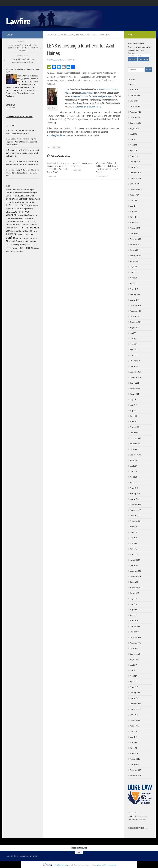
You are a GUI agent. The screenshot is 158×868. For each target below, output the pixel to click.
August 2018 (135, 593)
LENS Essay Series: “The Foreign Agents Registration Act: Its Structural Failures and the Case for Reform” (22, 142)
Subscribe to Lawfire (79, 848)
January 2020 (135, 499)
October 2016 (135, 715)
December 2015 (135, 770)
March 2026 (134, 90)
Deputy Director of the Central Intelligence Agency (93, 96)
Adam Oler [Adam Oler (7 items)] (10, 209)
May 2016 (133, 742)
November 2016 (136, 709)
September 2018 (136, 588)
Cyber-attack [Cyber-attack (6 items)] (20, 218)
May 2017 (133, 676)
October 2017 (135, 648)
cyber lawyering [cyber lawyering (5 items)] (29, 219)
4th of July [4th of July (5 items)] (9, 190)
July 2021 (133, 400)
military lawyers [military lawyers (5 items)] (33, 242)
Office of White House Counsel (88, 107)
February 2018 (135, 626)
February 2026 (135, 95)
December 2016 (135, 704)
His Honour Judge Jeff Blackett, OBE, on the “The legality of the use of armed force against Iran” (22, 173)
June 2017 (134, 671)
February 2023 (135, 294)
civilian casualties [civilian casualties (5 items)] (11, 219)
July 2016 (133, 731)
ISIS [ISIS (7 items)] (31, 231)
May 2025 (133, 145)
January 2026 (135, 101)
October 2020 (135, 449)
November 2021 (136, 377)
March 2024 (134, 223)
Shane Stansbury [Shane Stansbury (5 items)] (10, 251)
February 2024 (135, 228)
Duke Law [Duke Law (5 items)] (28, 225)
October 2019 (135, 516)
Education (52, 35)
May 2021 (133, 411)
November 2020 (136, 444)
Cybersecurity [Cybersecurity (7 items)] (11, 222)
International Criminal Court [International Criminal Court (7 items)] (20, 231)
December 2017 (135, 637)
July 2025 (133, 134)
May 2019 (133, 543)
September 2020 (136, 455)
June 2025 (134, 140)
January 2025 (135, 167)
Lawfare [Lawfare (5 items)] (35, 231)
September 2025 (136, 123)
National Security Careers (88, 35)
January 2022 (135, 366)
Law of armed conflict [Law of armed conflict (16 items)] (20, 236)
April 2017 (134, 682)
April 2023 (134, 283)
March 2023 (134, 289)
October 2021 (135, 383)
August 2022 (135, 328)
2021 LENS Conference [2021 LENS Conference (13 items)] (21, 203)
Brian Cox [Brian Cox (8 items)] (27, 215)
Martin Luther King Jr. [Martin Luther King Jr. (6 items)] (31, 238)
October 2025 (135, 117)
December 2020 (135, 438)
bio (108, 80)
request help (112, 865)
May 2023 (133, 278)
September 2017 (136, 654)
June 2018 (134, 604)
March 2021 (134, 422)
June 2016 (134, 737)
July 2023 (133, 267)
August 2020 (135, 460)
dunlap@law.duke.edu (58, 135)
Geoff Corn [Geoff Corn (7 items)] (13, 228)
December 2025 (135, 106)
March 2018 (134, 621)
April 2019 (134, 549)
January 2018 (135, 632)
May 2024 (133, 211)
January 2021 (135, 433)
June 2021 (134, 405)
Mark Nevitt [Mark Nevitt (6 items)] (20, 238)
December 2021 (135, 372)
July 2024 (133, 200)
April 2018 (134, 615)
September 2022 (136, 322)
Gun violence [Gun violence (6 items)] (22, 228)
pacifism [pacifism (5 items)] (15, 248)
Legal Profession (66, 35)
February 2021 (135, 427)
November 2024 (136, 178)
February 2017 (135, 693)
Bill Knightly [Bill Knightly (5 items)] (20, 215)
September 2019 (136, 521)
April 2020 (134, 483)
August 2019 (135, 527)
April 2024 (134, 217)
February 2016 (135, 759)
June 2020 (134, 471)
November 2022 (136, 311)
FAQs (106, 865)
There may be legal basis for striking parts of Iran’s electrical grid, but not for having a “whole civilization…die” (22, 153)
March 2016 (134, 754)
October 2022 (135, 317)
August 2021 (135, 394)
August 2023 (135, 261)
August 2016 (135, 726)
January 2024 (135, 234)
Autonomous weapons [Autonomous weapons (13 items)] (18, 213)
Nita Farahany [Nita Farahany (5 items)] (33, 245)
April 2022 (134, 350)
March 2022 (134, 355)
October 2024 (135, 184)
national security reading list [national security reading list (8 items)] (17, 245)
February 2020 (135, 494)
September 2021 (136, 388)
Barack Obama (86, 93)
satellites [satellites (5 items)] (36, 248)
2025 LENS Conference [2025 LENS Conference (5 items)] (32, 206)
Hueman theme (34, 856)
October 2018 (135, 582)
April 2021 (134, 416)
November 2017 (136, 643)
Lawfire (18, 22)
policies (99, 865)
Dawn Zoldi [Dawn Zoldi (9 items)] (21, 221)
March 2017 (134, 687)
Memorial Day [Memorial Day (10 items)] (12, 241)
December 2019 (135, 505)
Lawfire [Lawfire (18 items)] (11, 234)
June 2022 (134, 339)
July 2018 (133, 599)
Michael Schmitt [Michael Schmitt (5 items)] (24, 242)
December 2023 (135, 239)
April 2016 (134, 748)
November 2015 (136, 776)
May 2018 (133, 610)
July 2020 (133, 466)
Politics (106, 35)
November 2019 (136, 510)
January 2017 (135, 698)
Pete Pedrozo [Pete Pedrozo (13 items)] (26, 248)
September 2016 (136, 720)
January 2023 (135, 300)
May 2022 (133, 344)
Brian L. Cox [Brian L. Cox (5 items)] (34, 215)
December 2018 (135, 571)
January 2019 (135, 565)
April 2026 (134, 84)
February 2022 (135, 361)
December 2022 (135, 306)
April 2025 (134, 151)
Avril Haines (56, 147)
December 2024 (135, 173)
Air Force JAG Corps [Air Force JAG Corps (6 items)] (20, 209)
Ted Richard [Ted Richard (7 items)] (19, 251)
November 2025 (136, 112)
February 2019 (135, 560)
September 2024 (136, 189)
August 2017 (135, 660)
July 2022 (133, 333)
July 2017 (133, 665)
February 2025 (135, 162)
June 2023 (134, 272)
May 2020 (133, 477)
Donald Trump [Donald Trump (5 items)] (21, 225)
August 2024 (135, 195)
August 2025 (135, 129)
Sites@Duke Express (60, 865)
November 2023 (136, 245)
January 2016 (135, 765)
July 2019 (133, 532)
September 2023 (136, 256)
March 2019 (134, 554)
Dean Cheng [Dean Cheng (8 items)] (31, 221)
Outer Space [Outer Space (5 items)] (9, 248)
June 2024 (134, 206)
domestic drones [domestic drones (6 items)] (12, 225)
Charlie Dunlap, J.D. (56, 60)
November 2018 (136, 577)
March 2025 (134, 156)
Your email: (132, 53)
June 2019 (134, 538)
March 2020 (134, 488)
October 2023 (135, 250)
